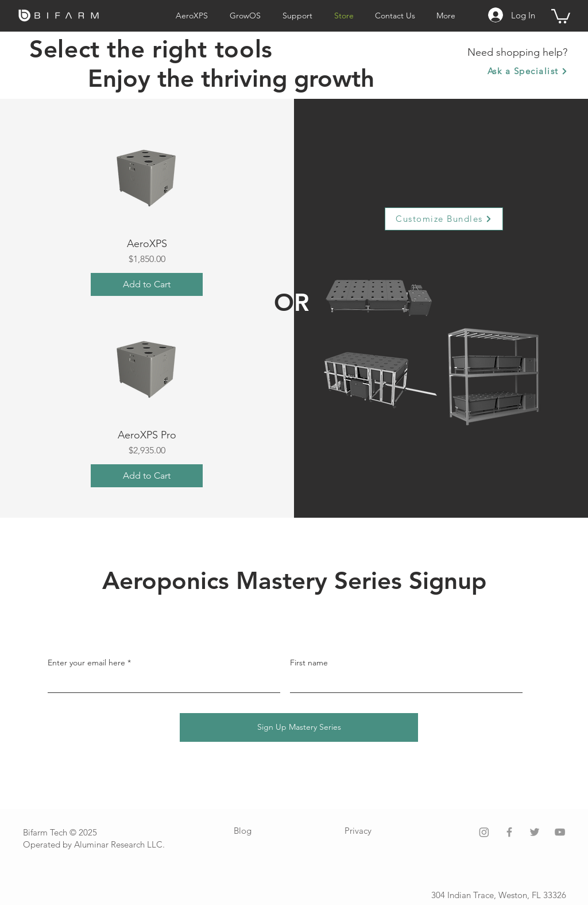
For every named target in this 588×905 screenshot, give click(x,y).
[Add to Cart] (147, 284)
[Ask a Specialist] (527, 71)
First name (309, 663)
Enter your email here (86, 663)
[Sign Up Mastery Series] (299, 727)
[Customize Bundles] (444, 219)
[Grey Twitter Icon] (535, 832)
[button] (561, 16)
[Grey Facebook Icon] (509, 832)
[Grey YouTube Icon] (560, 832)
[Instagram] (484, 832)
